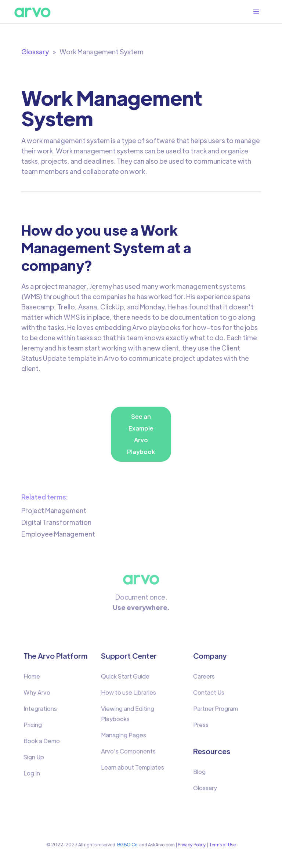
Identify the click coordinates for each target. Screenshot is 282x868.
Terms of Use (222, 845)
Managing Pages (124, 738)
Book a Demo (42, 744)
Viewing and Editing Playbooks (128, 717)
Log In (32, 776)
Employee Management (58, 534)
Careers (204, 679)
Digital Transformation (56, 522)
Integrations (40, 711)
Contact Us (209, 695)
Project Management (54, 510)
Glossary (35, 52)
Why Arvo (37, 695)
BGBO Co (127, 845)
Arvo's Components (128, 754)
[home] (32, 12)
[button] (260, 12)
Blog (199, 775)
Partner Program (216, 711)
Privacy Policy (192, 845)
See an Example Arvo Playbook (141, 434)
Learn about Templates (133, 770)
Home (32, 679)
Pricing (33, 728)
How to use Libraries (129, 695)
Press (201, 728)
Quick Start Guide (125, 679)
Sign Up (34, 760)
